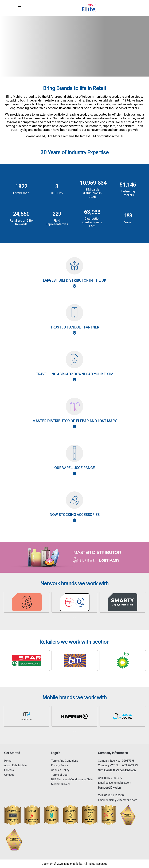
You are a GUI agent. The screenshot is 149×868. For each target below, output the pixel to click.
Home (8, 761)
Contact (9, 775)
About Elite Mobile (15, 765)
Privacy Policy (59, 765)
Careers (9, 770)
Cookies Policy (60, 770)
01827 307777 (113, 778)
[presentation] (73, 617)
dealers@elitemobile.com (121, 800)
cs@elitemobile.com (118, 783)
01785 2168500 (114, 795)
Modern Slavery (60, 784)
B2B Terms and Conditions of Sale (72, 779)
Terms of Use (59, 775)
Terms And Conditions (64, 761)
